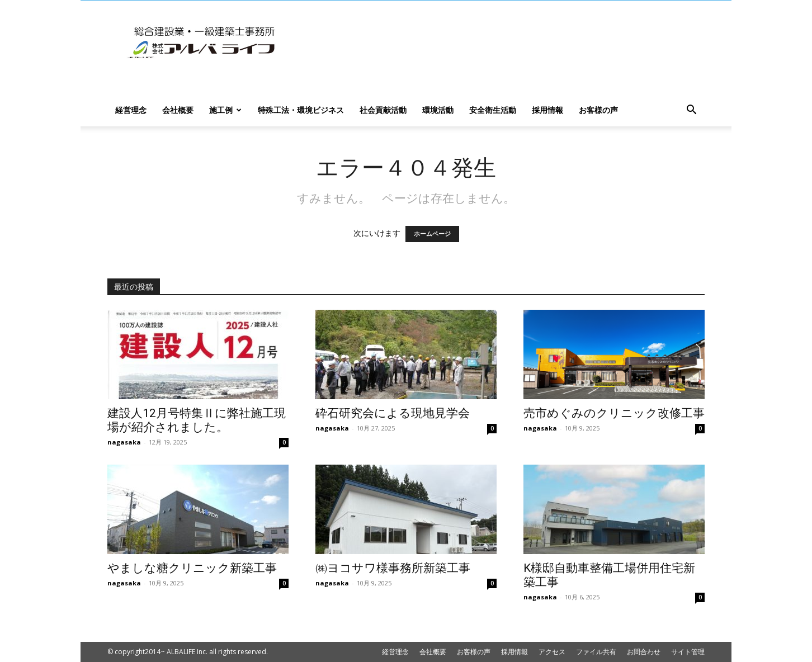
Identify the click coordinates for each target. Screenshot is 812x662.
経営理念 (131, 110)
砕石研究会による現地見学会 (393, 413)
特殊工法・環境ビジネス (301, 110)
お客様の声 (598, 110)
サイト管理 (688, 652)
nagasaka (124, 442)
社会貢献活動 (383, 110)
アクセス (552, 652)
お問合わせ (644, 652)
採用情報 (547, 110)
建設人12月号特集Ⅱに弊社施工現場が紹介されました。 (197, 420)
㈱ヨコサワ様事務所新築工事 (393, 568)
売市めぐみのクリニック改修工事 (614, 413)
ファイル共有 (596, 652)
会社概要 (178, 110)
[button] (691, 111)
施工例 (225, 110)
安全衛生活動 (493, 110)
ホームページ (432, 234)
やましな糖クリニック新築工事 (192, 568)
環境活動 (438, 110)
